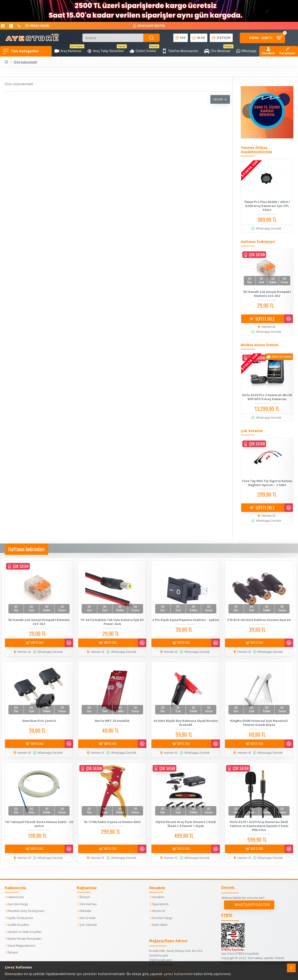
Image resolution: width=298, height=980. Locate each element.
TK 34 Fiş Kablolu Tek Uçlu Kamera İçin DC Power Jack (112, 622)
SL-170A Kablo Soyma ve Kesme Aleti (112, 818)
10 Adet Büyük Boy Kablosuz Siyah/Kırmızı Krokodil (186, 721)
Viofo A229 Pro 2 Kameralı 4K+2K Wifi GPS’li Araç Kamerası (267, 397)
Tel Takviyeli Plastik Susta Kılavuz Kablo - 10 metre (39, 820)
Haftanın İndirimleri (26, 549)
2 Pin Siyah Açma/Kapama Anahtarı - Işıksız (186, 620)
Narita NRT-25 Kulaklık (112, 719)
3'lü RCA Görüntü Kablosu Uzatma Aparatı (259, 620)
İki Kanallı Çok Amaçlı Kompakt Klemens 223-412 (267, 294)
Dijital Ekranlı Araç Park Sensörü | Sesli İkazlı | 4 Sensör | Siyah (186, 820)
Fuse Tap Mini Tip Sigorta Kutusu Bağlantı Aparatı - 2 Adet (267, 483)
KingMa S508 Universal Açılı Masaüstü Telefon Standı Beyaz (259, 721)
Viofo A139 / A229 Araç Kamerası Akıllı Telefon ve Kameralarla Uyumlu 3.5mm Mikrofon (259, 822)
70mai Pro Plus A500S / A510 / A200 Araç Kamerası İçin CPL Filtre (267, 206)
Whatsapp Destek (252, 899)
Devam (218, 99)
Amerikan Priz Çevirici (39, 719)
